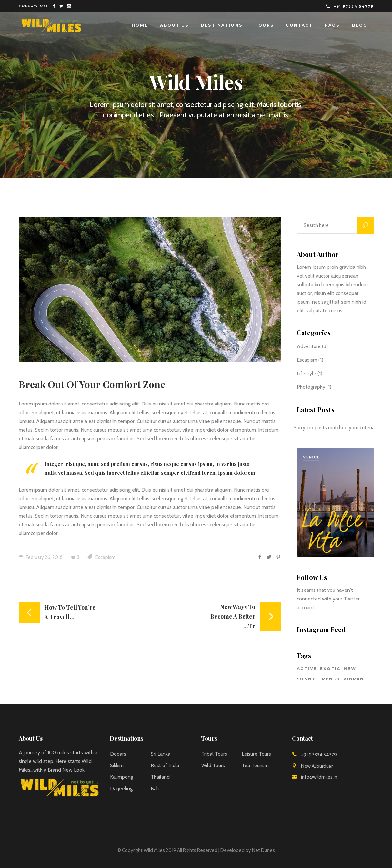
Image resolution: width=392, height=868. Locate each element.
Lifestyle (307, 373)
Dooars (118, 754)
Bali (155, 789)
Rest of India (165, 765)
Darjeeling (121, 789)
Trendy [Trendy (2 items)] (329, 679)
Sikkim (117, 765)
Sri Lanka (161, 754)
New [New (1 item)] (350, 669)
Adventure (309, 346)
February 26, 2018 (41, 557)
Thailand (160, 777)
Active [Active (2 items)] (307, 669)
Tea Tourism (255, 765)
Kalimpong (122, 777)
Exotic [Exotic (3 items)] (330, 669)
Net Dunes (263, 850)
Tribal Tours (214, 754)
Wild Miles (154, 850)
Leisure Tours (256, 754)
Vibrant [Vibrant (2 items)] (356, 679)
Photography (311, 387)
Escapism (106, 557)
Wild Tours (213, 765)
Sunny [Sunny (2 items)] (306, 679)
